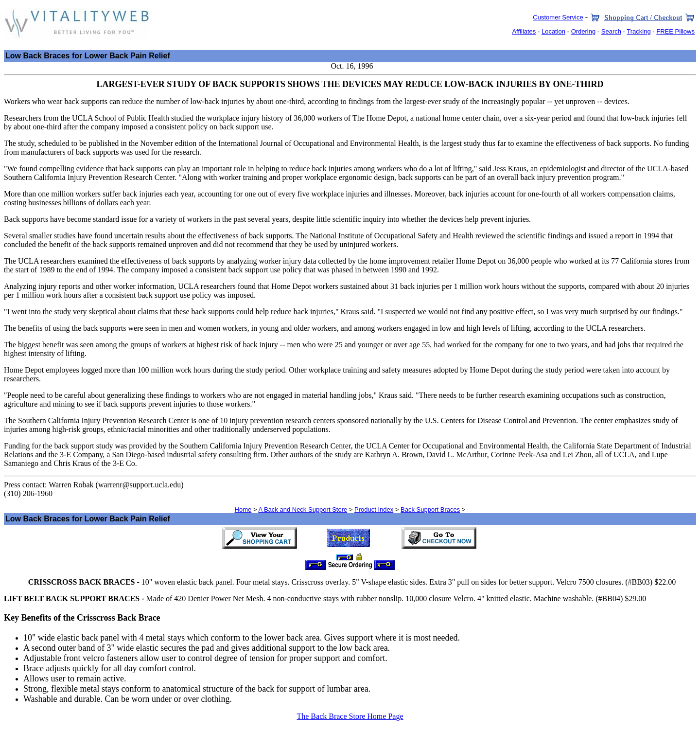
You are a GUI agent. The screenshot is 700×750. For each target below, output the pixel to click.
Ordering (584, 31)
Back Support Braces (430, 509)
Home (243, 509)
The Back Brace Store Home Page (350, 716)
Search (611, 31)
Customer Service (558, 17)
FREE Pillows (675, 31)
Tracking (639, 31)
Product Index (374, 509)
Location (553, 31)
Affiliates (524, 31)
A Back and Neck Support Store (303, 509)
